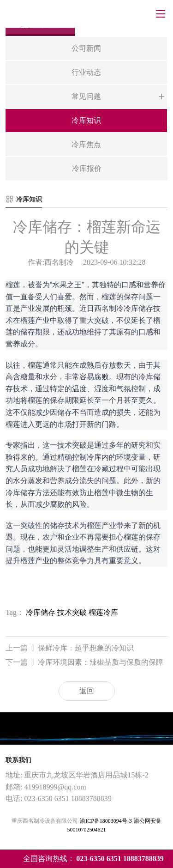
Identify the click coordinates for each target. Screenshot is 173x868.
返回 (87, 691)
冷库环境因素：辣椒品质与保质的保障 (84, 663)
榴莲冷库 (103, 612)
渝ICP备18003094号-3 (106, 821)
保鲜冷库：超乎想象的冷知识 (70, 648)
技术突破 (72, 612)
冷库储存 (41, 612)
